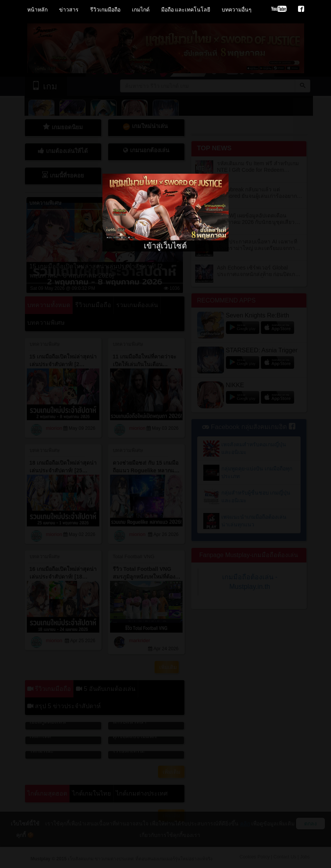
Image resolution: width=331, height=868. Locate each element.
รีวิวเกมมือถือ (105, 10)
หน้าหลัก (37, 10)
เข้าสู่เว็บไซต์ (165, 246)
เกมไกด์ (141, 10)
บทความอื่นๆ (237, 10)
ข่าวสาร (69, 10)
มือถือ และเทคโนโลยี (186, 10)
